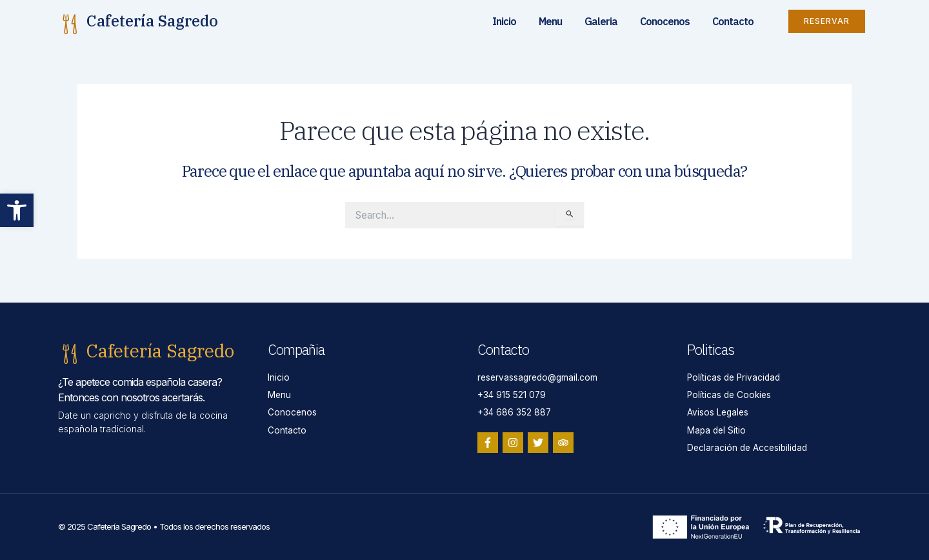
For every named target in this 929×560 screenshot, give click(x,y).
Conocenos (665, 21)
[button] (17, 210)
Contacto (733, 21)
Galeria (601, 21)
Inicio (504, 21)
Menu (550, 21)
